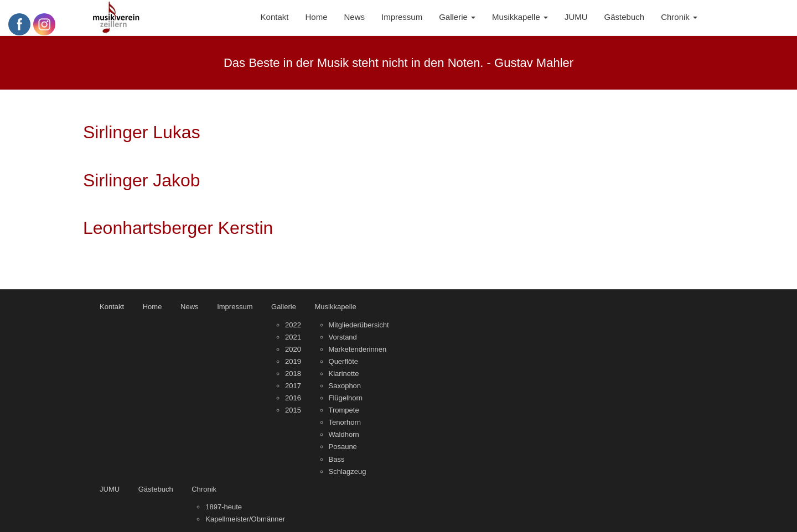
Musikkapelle (336, 307)
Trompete (344, 410)
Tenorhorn (345, 422)
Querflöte (343, 361)
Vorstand (343, 337)
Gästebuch (156, 489)
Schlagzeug (348, 471)
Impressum (235, 307)
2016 (293, 398)
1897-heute (224, 507)
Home (152, 307)
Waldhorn (344, 434)
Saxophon (345, 386)
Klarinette (344, 374)
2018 (293, 374)
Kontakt (112, 307)
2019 (293, 361)
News (190, 307)
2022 (293, 325)
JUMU (110, 489)
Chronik (204, 489)
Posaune (343, 447)
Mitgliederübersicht (359, 325)
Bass (337, 459)
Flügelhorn (346, 398)
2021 (293, 337)
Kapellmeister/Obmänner (245, 519)
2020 (293, 349)
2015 (293, 410)
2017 (293, 386)
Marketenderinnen (358, 349)
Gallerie (284, 307)
